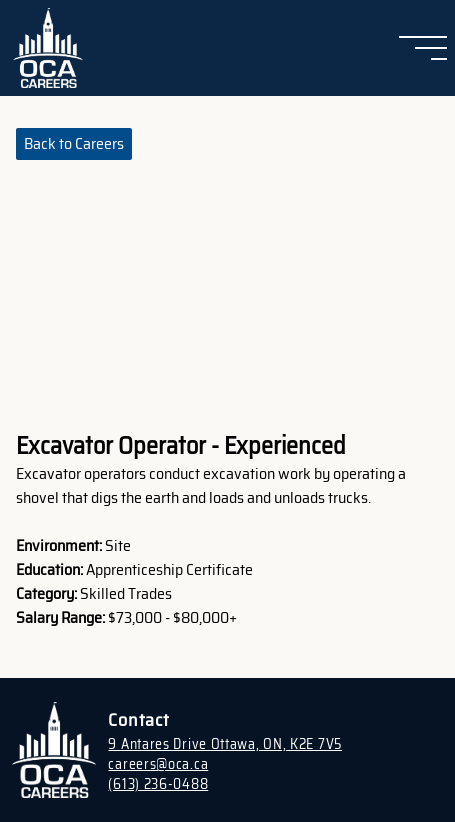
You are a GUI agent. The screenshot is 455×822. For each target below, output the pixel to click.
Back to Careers (74, 143)
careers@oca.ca (158, 764)
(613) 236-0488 (158, 784)
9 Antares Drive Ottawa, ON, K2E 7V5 (225, 744)
